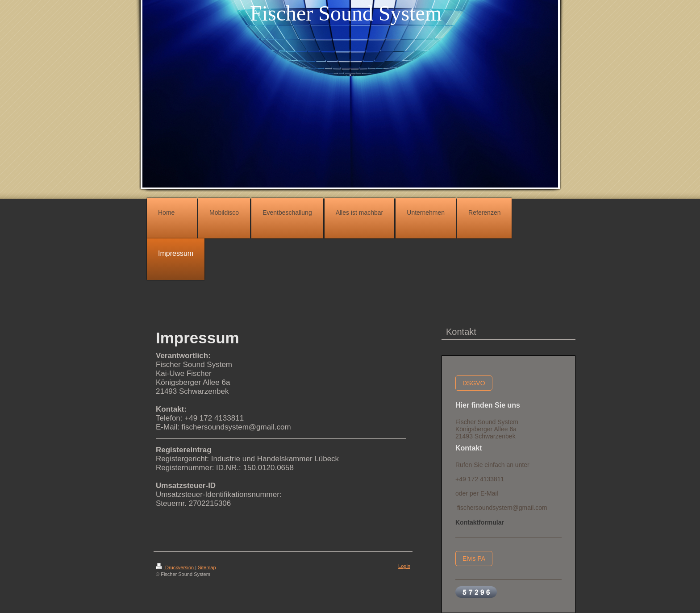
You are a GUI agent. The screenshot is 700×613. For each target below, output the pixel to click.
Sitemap (207, 567)
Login (404, 566)
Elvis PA (474, 559)
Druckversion (175, 567)
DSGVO (474, 383)
